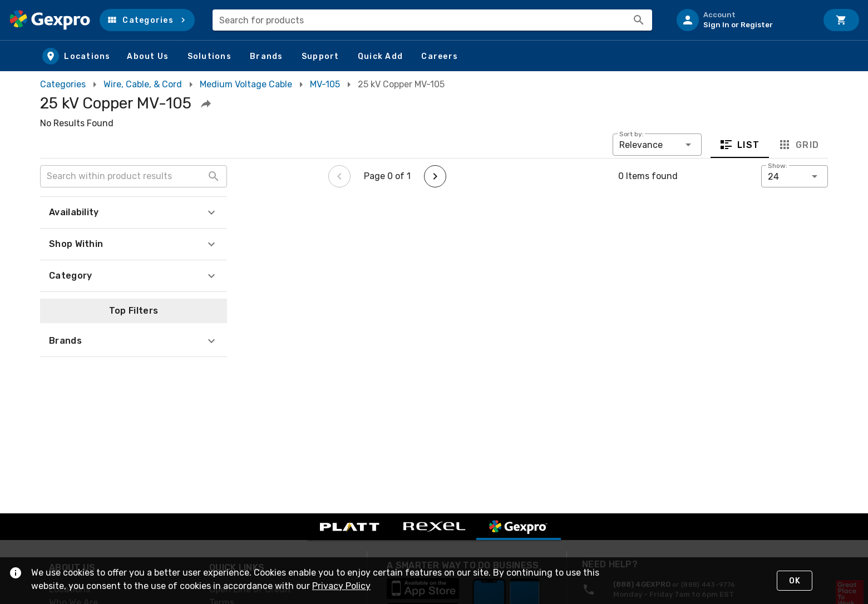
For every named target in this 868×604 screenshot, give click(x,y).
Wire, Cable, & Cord (143, 84)
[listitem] (742, 20)
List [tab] (740, 145)
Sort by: (632, 134)
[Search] (639, 20)
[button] (147, 20)
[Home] (50, 20)
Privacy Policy (341, 586)
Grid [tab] (798, 145)
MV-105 (325, 84)
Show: (778, 166)
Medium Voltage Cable (246, 84)
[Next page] (435, 176)
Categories (63, 84)
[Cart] (841, 20)
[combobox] (432, 20)
